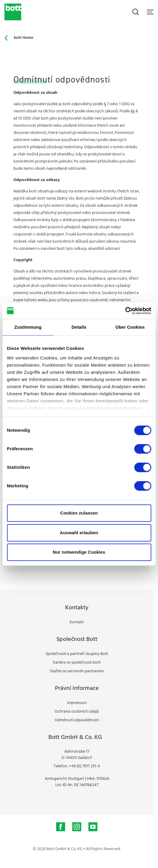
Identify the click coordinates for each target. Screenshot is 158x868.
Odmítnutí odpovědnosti (77, 720)
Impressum (77, 703)
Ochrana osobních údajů (77, 712)
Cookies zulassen (79, 513)
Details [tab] (79, 327)
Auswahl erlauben (79, 533)
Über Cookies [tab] (130, 327)
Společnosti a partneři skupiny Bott (77, 654)
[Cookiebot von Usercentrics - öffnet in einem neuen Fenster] (125, 311)
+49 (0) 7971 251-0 (85, 766)
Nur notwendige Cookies (79, 552)
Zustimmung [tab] (28, 327)
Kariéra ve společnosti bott (77, 663)
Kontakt (77, 622)
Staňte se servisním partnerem (77, 671)
